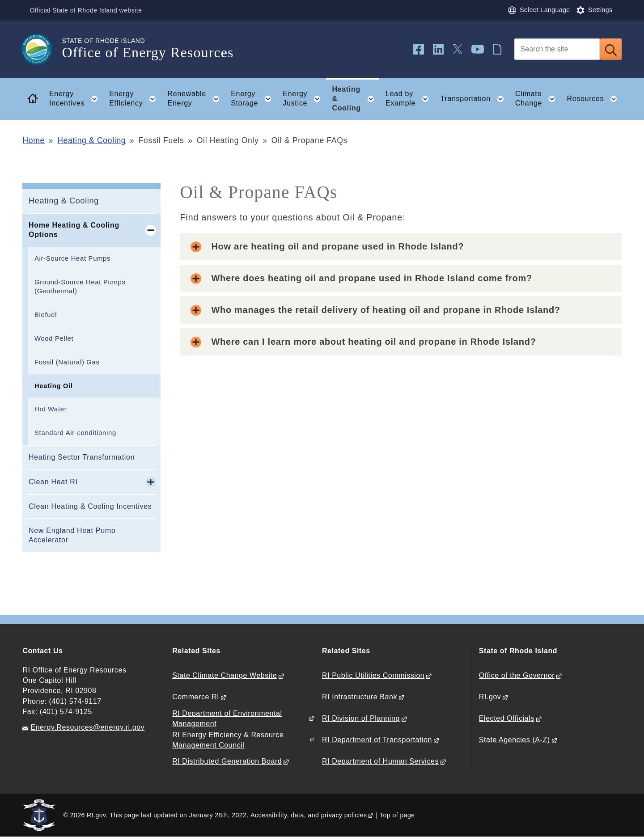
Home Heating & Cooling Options (74, 230)
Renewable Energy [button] (196, 99)
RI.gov (490, 697)
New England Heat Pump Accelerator (72, 535)
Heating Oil (54, 386)
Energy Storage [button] (254, 99)
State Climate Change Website (225, 675)
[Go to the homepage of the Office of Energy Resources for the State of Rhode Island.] (42, 49)
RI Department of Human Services (380, 761)
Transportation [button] (475, 99)
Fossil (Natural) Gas (67, 362)
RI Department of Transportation (377, 740)
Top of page (397, 815)
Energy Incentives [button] (76, 99)
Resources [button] (594, 99)
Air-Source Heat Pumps (72, 258)
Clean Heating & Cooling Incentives (90, 506)
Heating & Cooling (91, 140)
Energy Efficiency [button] (135, 99)
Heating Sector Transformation (82, 457)
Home (33, 140)
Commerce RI (196, 697)
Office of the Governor (517, 675)
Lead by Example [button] (410, 99)
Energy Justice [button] (304, 99)
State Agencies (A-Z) (515, 740)
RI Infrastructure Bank (360, 697)
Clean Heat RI (53, 482)
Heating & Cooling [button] (356, 99)
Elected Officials (507, 718)
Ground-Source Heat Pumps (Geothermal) (80, 287)
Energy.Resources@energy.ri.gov (87, 727)
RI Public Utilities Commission (373, 675)
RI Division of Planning (361, 718)
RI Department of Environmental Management (227, 719)
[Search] (557, 49)
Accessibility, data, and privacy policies (309, 815)
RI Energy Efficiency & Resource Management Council (228, 740)
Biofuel (46, 315)
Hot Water (51, 409)
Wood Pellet (54, 338)
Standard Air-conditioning (75, 433)
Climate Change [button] (538, 99)
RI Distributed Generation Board (227, 761)
